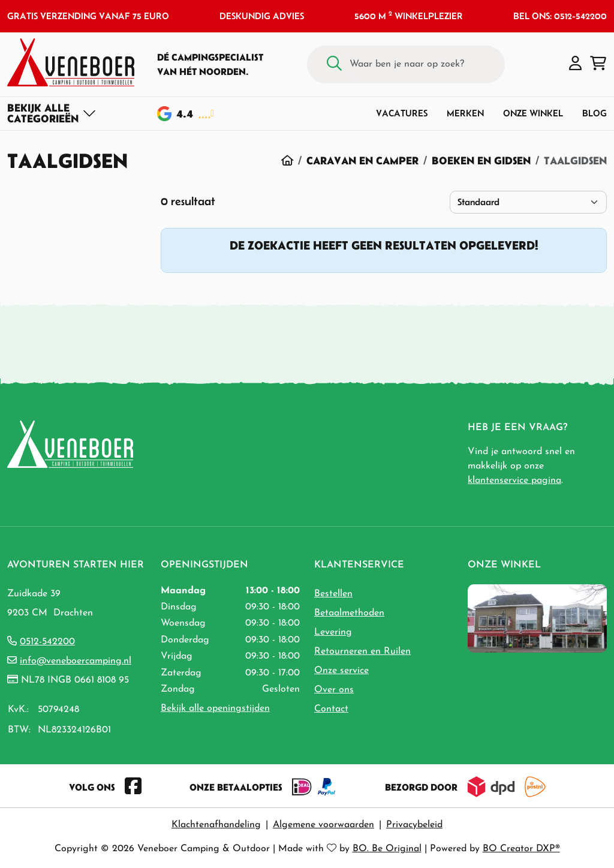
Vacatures (402, 113)
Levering (333, 632)
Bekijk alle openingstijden (215, 708)
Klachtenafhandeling (216, 825)
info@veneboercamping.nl (76, 661)
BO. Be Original (387, 849)
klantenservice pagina (514, 480)
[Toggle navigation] (52, 113)
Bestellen (333, 594)
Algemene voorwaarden (323, 825)
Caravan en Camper (362, 160)
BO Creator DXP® (521, 849)
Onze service (341, 671)
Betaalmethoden (349, 613)
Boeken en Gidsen (481, 160)
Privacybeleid (414, 825)
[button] (575, 64)
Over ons (334, 690)
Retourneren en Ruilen (362, 651)
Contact (331, 709)
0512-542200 (47, 642)
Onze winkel (533, 113)
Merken (465, 113)
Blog (595, 113)
